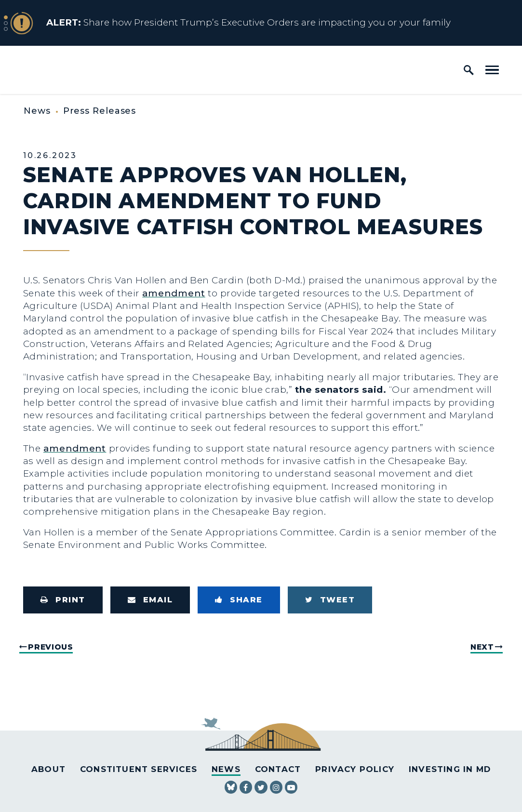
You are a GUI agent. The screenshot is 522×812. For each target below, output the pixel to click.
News (37, 111)
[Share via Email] (150, 600)
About (48, 769)
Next (482, 647)
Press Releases (100, 111)
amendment (174, 293)
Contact (278, 769)
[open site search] (469, 70)
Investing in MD (450, 769)
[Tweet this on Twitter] (330, 600)
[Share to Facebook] (239, 600)
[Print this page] (63, 600)
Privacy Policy (355, 769)
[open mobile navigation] (492, 70)
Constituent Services (139, 769)
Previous (50, 647)
